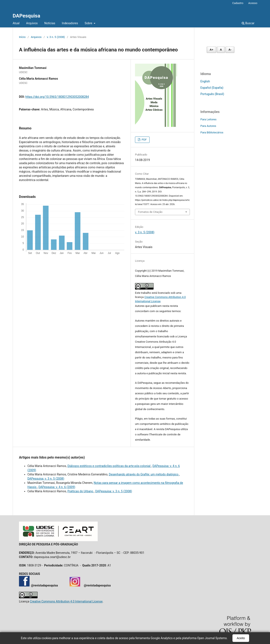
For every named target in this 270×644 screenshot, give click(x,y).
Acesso (253, 3)
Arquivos (32, 23)
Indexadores (70, 23)
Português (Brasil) (212, 94)
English (205, 81)
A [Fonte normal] (221, 50)
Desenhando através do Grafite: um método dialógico (144, 474)
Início (22, 37)
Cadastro (238, 3)
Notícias (50, 23)
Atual (16, 23)
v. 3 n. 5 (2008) (56, 37)
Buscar (248, 23)
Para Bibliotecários (212, 132)
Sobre (89, 23)
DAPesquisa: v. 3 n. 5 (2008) (46, 479)
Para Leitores (208, 119)
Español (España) (212, 88)
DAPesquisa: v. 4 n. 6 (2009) (57, 487)
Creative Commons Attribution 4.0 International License (66, 601)
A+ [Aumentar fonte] (211, 50)
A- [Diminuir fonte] (230, 50)
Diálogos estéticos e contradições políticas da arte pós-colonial (109, 466)
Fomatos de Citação (150, 212)
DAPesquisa (26, 16)
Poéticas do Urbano (81, 491)
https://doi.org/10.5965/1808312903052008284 (57, 97)
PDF (144, 140)
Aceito (241, 638)
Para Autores (208, 126)
